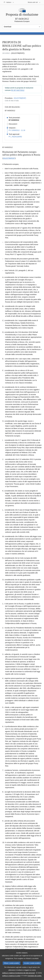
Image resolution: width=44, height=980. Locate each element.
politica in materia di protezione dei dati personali (18, 976)
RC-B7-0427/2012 (18, 90)
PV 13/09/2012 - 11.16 (17, 130)
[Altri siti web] (34, 2)
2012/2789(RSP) (20, 98)
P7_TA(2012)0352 (15, 137)
